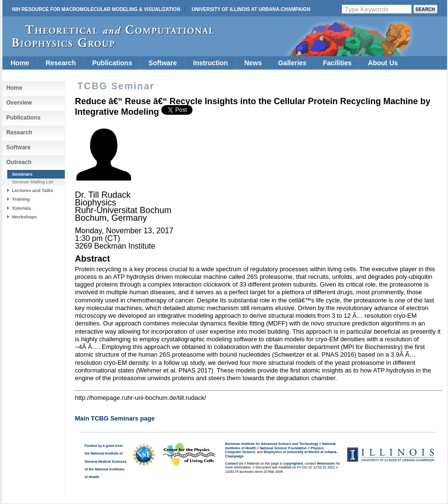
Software (163, 63)
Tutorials (21, 208)
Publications (112, 63)
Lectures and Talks (33, 190)
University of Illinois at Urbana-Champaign (251, 9)
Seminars (22, 174)
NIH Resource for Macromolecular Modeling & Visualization (96, 9)
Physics (317, 448)
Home (20, 63)
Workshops (24, 217)
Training (21, 199)
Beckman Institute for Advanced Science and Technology (272, 444)
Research (61, 63)
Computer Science (240, 452)
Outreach (19, 162)
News (253, 63)
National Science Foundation (283, 448)
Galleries (292, 63)
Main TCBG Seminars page (115, 418)
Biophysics (273, 452)
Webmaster (326, 464)
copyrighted (293, 464)
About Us (383, 63)
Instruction (210, 63)
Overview (19, 103)
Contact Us (234, 464)
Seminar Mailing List (33, 182)
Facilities (337, 63)
